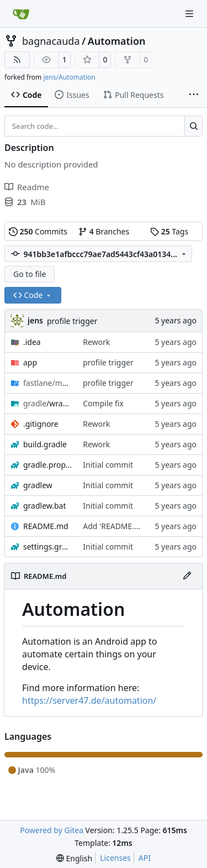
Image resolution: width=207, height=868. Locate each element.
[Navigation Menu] (190, 14)
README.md (46, 526)
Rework (96, 342)
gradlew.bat (45, 506)
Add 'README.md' (115, 526)
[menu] (74, 858)
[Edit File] (187, 576)
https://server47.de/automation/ (89, 700)
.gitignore (41, 424)
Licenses (115, 858)
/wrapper (47, 403)
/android (47, 383)
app (30, 362)
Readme (27, 187)
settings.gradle (47, 547)
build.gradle (45, 444)
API (145, 858)
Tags (169, 231)
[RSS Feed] (17, 60)
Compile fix (103, 403)
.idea (32, 342)
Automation (117, 41)
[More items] (194, 95)
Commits (38, 231)
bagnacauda (51, 41)
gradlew (38, 485)
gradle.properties (47, 465)
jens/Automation (69, 77)
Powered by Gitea (52, 830)
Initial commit (108, 465)
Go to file (30, 274)
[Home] (21, 14)
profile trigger (72, 321)
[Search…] (193, 126)
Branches (104, 231)
